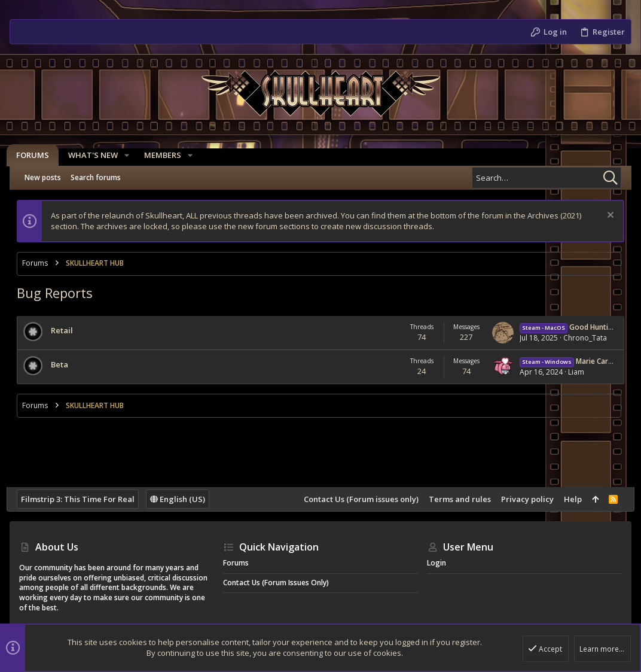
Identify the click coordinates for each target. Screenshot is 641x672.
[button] (130, 155)
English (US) (181, 499)
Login (437, 563)
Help (570, 499)
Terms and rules (457, 499)
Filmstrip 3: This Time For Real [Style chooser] (81, 499)
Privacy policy (524, 499)
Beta (62, 364)
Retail (65, 330)
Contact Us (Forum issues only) (358, 499)
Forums (236, 563)
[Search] (547, 178)
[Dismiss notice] (606, 216)
